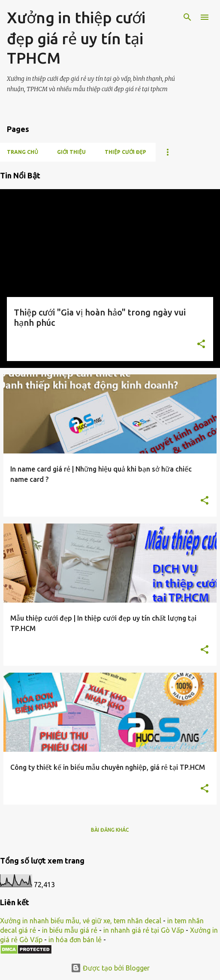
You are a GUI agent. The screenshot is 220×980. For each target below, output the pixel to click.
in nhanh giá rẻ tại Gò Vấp (144, 930)
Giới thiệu (71, 152)
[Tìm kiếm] (187, 17)
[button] (201, 345)
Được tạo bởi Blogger (110, 968)
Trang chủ (23, 152)
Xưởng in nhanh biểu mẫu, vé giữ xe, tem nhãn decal (81, 921)
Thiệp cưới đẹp (125, 152)
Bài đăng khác (110, 830)
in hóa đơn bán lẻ (75, 940)
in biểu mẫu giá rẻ (70, 930)
